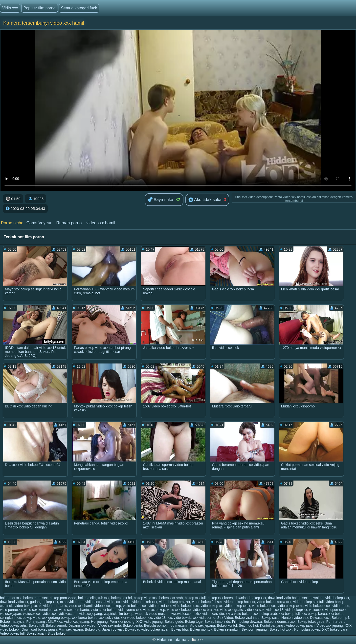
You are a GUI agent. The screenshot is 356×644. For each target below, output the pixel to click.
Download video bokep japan (147, 629)
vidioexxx (316, 610)
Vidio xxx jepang (76, 622)
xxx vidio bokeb (179, 618)
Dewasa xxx (320, 618)
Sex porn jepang (255, 629)
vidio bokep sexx (186, 606)
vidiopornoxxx (336, 610)
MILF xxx (55, 622)
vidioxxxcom (68, 614)
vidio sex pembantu (74, 610)
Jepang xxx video (83, 625)
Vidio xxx (10, 8)
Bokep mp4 (340, 618)
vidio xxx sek (255, 610)
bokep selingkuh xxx (94, 598)
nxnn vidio (68, 602)
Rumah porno (69, 223)
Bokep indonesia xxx (280, 622)
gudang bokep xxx (44, 602)
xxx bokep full (289, 614)
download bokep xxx (251, 598)
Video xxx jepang (330, 625)
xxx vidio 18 (157, 618)
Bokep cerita (133, 625)
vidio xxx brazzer (205, 610)
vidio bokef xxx (160, 606)
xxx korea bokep (85, 618)
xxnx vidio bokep (239, 614)
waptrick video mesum (152, 614)
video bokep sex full (308, 602)
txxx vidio (123, 602)
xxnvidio (218, 614)
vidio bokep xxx (264, 606)
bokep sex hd (122, 598)
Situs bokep (56, 633)
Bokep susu (270, 618)
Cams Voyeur (39, 223)
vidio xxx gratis (231, 610)
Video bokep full (12, 633)
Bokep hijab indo (217, 622)
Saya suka (160, 200)
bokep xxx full (195, 598)
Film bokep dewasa (247, 622)
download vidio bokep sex (288, 598)
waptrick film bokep (119, 614)
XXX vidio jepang (150, 622)
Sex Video (225, 618)
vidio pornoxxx (11, 610)
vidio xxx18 (275, 610)
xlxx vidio (203, 614)
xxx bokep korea (314, 614)
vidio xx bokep (154, 610)
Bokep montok (201, 629)
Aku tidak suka (205, 200)
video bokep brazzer (175, 602)
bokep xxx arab (171, 598)
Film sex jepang (71, 629)
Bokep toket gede (311, 622)
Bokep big (92, 629)
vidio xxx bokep (179, 610)
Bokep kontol (227, 625)
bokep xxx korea (220, 598)
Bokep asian (36, 633)
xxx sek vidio (109, 618)
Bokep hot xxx (281, 629)
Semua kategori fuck (79, 8)
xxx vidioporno (204, 618)
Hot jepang (99, 622)
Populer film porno (40, 8)
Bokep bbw (180, 629)
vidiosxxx (50, 614)
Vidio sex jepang (202, 625)
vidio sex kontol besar (41, 610)
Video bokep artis (13, 625)
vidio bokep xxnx (237, 606)
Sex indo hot (248, 625)
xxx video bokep (133, 618)
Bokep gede (174, 622)
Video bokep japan (300, 625)
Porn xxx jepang (122, 622)
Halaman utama (172, 640)
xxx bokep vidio (28, 618)
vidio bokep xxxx (318, 606)
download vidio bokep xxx (329, 598)
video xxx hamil (101, 223)
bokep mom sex (35, 598)
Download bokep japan (39, 629)
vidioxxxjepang (91, 614)
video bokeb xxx (145, 602)
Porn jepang (36, 622)
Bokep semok (56, 625)
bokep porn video (63, 598)
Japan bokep (112, 629)
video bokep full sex (207, 602)
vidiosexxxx (32, 614)
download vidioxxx (14, 602)
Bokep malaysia (12, 622)
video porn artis (55, 606)
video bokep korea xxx (274, 602)
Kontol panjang (272, 625)
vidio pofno (341, 606)
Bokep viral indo (247, 618)
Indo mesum (178, 625)
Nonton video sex (295, 618)
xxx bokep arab (265, 614)
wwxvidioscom (182, 614)
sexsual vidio (104, 602)
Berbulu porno (155, 625)
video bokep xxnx (28, 606)
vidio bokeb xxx (135, 606)
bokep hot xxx (11, 598)
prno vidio (85, 602)
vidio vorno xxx (130, 610)
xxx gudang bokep (56, 618)
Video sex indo (110, 625)
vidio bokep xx (212, 606)
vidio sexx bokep (104, 610)
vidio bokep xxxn (290, 606)
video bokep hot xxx (240, 602)
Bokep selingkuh (227, 629)
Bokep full (36, 625)
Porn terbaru (336, 622)
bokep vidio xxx (146, 598)
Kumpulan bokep (307, 629)
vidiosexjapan (11, 614)
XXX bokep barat (335, 629)
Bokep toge (194, 622)
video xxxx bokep (108, 606)
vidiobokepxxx (296, 610)
